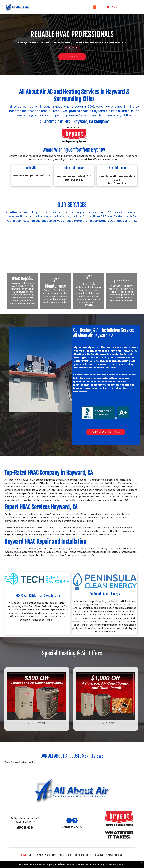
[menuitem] (24, 855)
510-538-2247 (25, 828)
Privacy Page (117, 864)
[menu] (138, 7)
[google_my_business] (75, 821)
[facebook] (69, 821)
